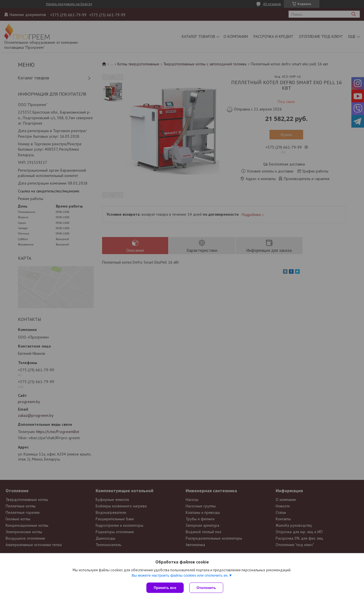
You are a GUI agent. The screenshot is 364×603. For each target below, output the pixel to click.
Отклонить (206, 588)
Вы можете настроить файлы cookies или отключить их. (180, 575)
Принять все (165, 588)
